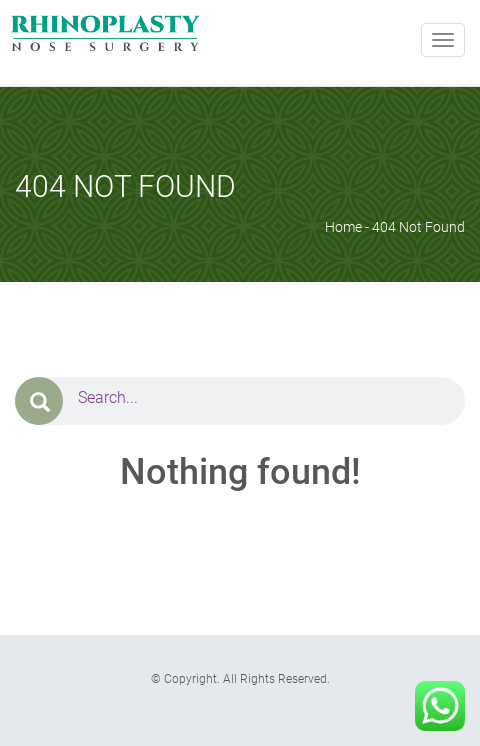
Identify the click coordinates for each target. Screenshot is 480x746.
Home (343, 227)
